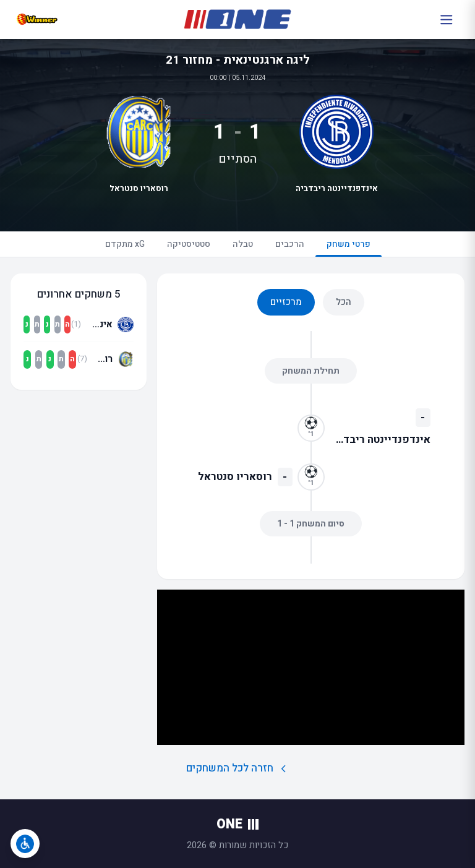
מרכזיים (286, 302)
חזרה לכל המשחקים (238, 768)
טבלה (243, 244)
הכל (344, 302)
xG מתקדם (125, 244)
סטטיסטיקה (189, 244)
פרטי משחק (349, 247)
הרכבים (290, 244)
